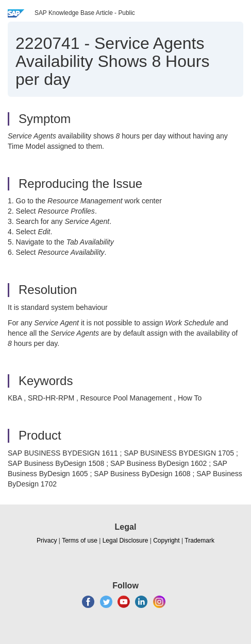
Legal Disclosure (126, 541)
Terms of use (80, 541)
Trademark (199, 541)
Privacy (47, 541)
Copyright (166, 541)
